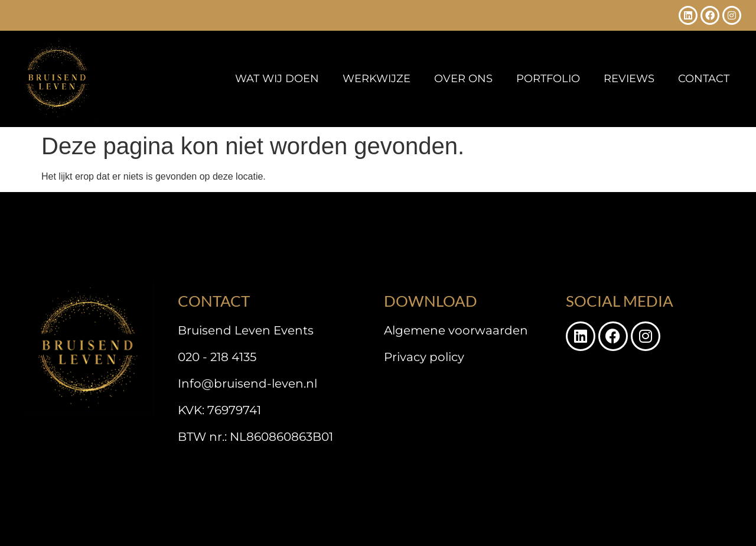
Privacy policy (424, 357)
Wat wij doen (277, 79)
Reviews (629, 79)
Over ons (463, 79)
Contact (704, 79)
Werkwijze (377, 79)
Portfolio (548, 79)
